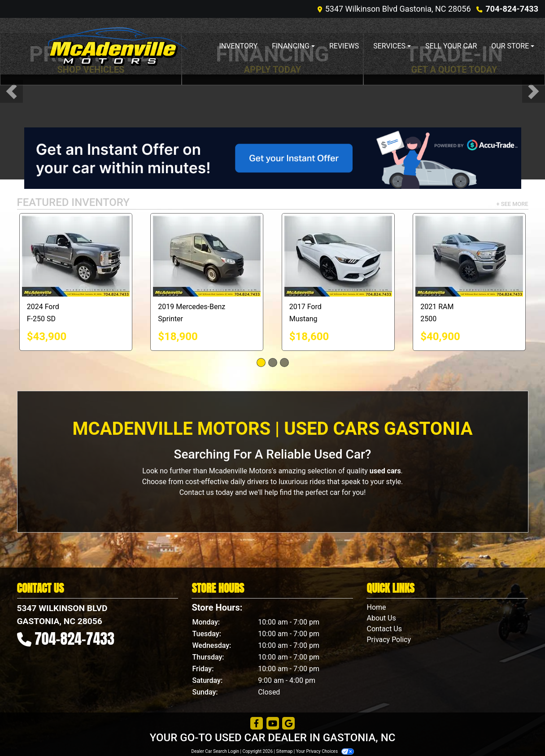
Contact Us (384, 629)
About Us (381, 618)
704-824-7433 (512, 9)
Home (376, 607)
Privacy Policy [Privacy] (389, 640)
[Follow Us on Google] (288, 724)
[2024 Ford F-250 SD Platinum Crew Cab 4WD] (76, 256)
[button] (11, 91)
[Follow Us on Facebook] (257, 724)
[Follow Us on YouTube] (273, 724)
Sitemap (284, 751)
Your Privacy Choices (325, 751)
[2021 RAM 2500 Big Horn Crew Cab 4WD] (469, 256)
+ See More (512, 204)
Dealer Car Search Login (215, 751)
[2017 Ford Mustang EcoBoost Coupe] (338, 256)
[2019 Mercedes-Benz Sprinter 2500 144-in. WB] (207, 256)
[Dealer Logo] (118, 46)
